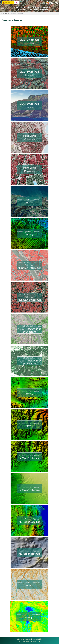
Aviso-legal (20, 639)
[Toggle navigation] (2, 9)
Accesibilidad (38, 639)
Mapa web (29, 639)
